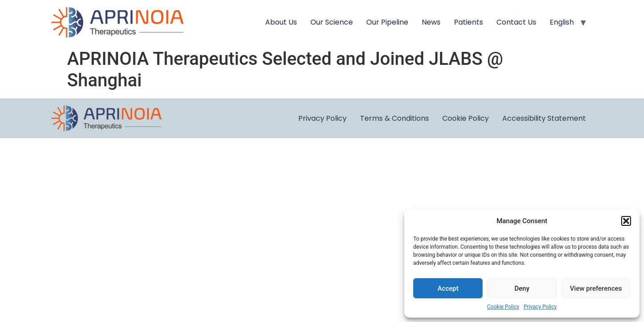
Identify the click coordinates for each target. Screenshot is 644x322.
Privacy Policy (540, 307)
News (431, 22)
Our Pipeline (387, 22)
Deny (522, 288)
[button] (626, 221)
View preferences (596, 288)
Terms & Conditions (394, 118)
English (562, 22)
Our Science (332, 22)
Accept (448, 288)
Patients (468, 22)
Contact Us (516, 22)
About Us (281, 22)
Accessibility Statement (544, 118)
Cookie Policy (503, 307)
